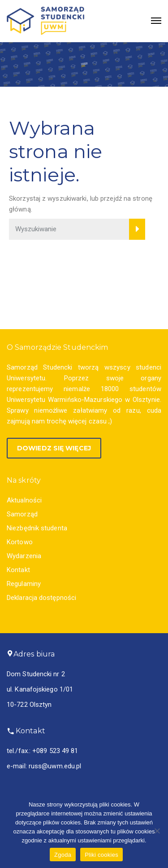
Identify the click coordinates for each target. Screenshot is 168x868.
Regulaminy (24, 584)
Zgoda (63, 855)
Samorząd (22, 514)
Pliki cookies (101, 855)
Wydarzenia (24, 556)
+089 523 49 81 (55, 751)
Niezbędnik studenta (37, 528)
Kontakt (18, 570)
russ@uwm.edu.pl (55, 766)
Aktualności (24, 500)
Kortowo (20, 542)
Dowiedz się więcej (54, 448)
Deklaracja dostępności (41, 598)
